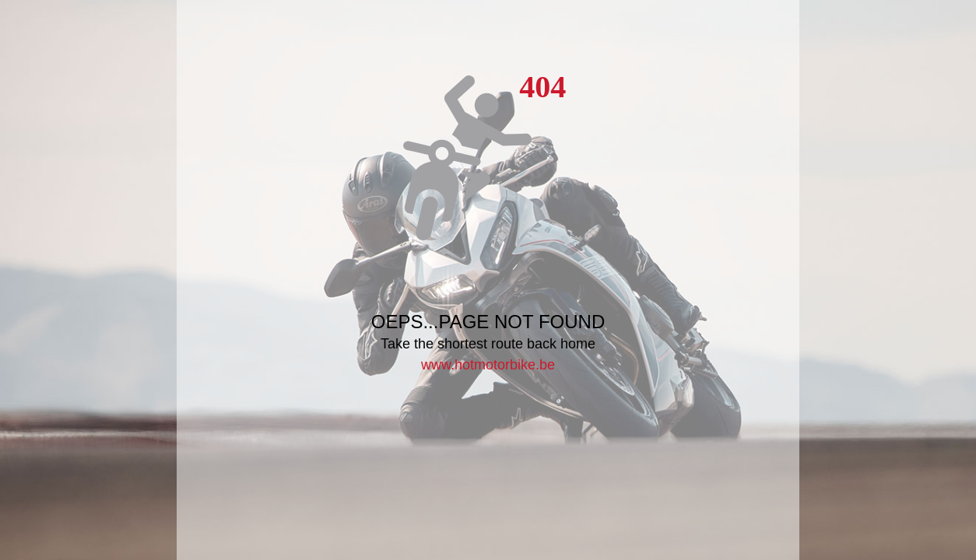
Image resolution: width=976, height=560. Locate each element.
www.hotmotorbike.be (488, 365)
